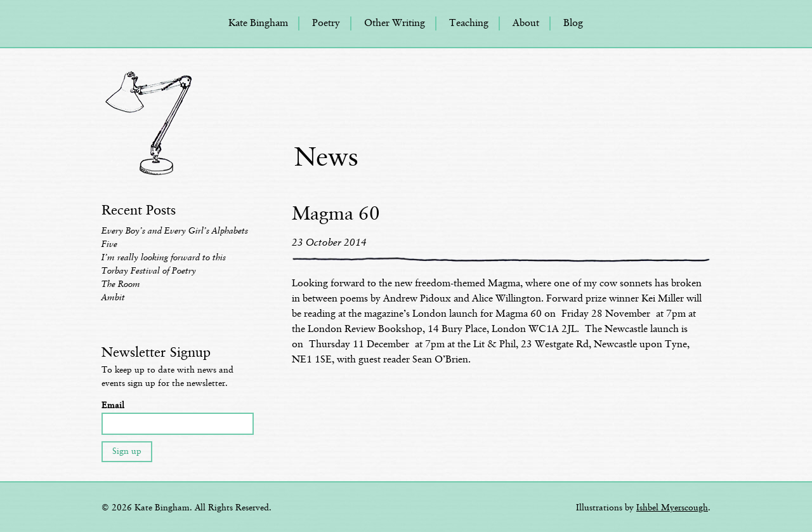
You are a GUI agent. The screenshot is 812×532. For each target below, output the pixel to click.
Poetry (326, 23)
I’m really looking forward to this (164, 258)
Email (113, 406)
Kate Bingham (258, 23)
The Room (121, 284)
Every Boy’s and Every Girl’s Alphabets (175, 231)
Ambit (113, 298)
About (526, 23)
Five (109, 244)
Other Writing (395, 23)
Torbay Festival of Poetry (149, 271)
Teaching (469, 23)
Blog (573, 23)
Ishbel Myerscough (672, 508)
